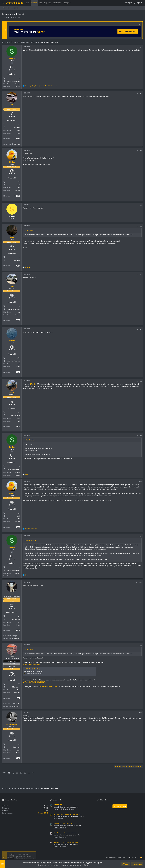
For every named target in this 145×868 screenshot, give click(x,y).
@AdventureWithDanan (48, 687)
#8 (141, 381)
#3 (141, 151)
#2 (141, 93)
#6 (141, 275)
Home (134, 857)
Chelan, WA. (16, 747)
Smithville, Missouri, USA (15, 361)
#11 (140, 536)
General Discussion (60, 828)
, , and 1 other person (42, 86)
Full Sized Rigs (58, 818)
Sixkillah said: (29, 230)
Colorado (17, 260)
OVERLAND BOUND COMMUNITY (34, 682)
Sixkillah (7, 17)
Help (129, 857)
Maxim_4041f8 (43, 813)
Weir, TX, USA (16, 619)
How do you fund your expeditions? (65, 833)
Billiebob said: (29, 440)
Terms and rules (111, 857)
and (31, 529)
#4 (141, 205)
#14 (140, 713)
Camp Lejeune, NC (14, 309)
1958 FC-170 (58, 805)
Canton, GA (17, 128)
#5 (141, 226)
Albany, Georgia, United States (16, 81)
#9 (141, 436)
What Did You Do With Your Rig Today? (66, 842)
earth (19, 185)
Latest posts (57, 800)
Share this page (120, 806)
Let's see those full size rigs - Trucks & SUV (67, 814)
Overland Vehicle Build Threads (64, 809)
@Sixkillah (33, 384)
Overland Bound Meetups (32, 665)
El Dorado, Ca (16, 687)
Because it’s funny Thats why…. (64, 824)
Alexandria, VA (16, 415)
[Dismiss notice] (140, 24)
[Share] (138, 47)
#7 (141, 329)
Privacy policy (122, 857)
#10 (140, 482)
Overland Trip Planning (32, 669)
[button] (62, 3)
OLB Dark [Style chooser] (10, 857)
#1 (141, 47)
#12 (140, 583)
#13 (140, 645)
